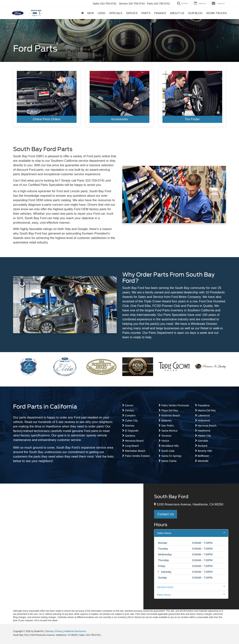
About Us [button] (177, 13)
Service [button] (132, 13)
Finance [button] (160, 13)
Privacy (59, 631)
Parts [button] (146, 13)
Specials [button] (116, 13)
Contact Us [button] (166, 514)
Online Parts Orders (47, 119)
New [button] (91, 13)
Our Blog (195, 13)
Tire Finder (192, 119)
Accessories (119, 119)
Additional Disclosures (75, 631)
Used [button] (101, 13)
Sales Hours (191, 533)
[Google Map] (72, 546)
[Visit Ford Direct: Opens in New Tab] (103, 635)
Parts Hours (191, 595)
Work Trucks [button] (217, 13)
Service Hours (191, 587)
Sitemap (49, 631)
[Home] (82, 13)
